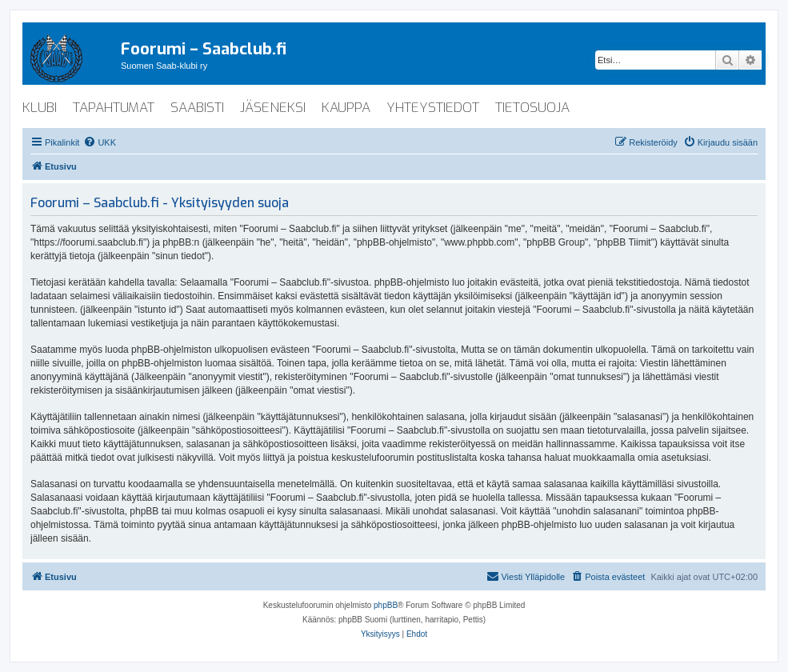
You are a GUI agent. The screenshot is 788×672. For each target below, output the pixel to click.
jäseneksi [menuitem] (273, 108)
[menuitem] (100, 142)
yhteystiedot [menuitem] (433, 108)
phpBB (386, 605)
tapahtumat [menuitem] (114, 108)
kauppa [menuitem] (346, 108)
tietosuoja (532, 108)
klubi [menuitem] (40, 108)
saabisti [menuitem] (197, 108)
